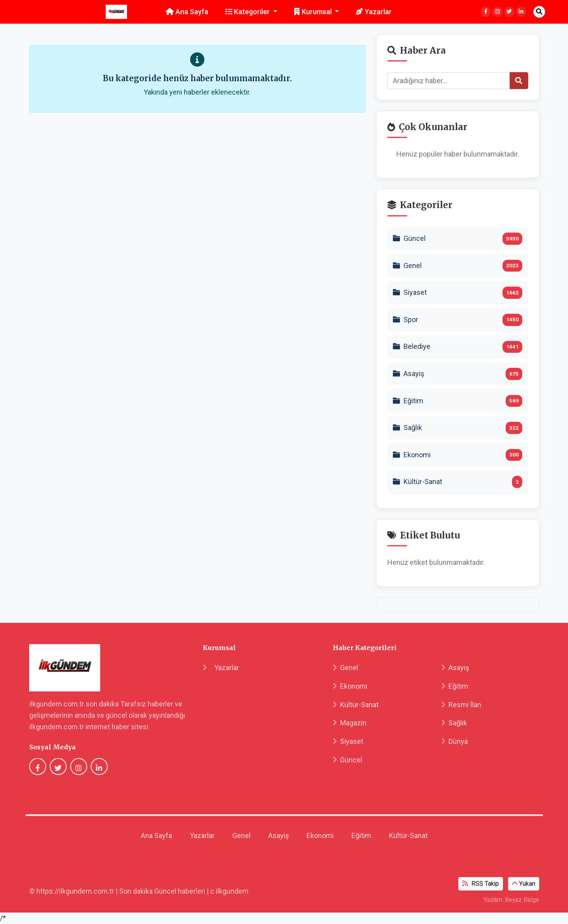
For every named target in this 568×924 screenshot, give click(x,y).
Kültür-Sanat (356, 705)
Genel (346, 668)
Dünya (455, 741)
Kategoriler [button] (248, 12)
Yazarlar (374, 12)
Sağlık (454, 723)
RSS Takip (481, 884)
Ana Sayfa (187, 12)
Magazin (350, 723)
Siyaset (348, 741)
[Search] (449, 81)
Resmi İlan (461, 705)
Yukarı (524, 884)
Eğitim (455, 686)
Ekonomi (350, 686)
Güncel (348, 760)
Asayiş (455, 668)
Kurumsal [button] (314, 12)
